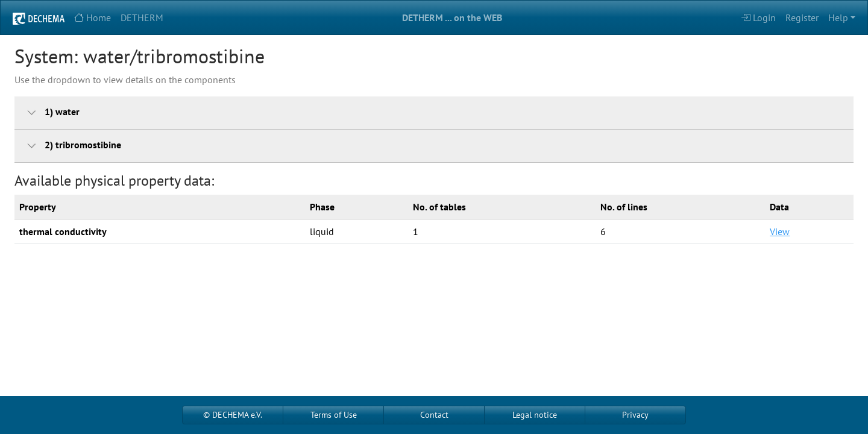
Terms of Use (334, 415)
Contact (434, 415)
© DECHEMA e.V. (233, 415)
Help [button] (838, 17)
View (780, 231)
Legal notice (535, 415)
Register (802, 17)
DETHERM (142, 17)
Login (758, 17)
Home (93, 17)
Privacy (635, 415)
